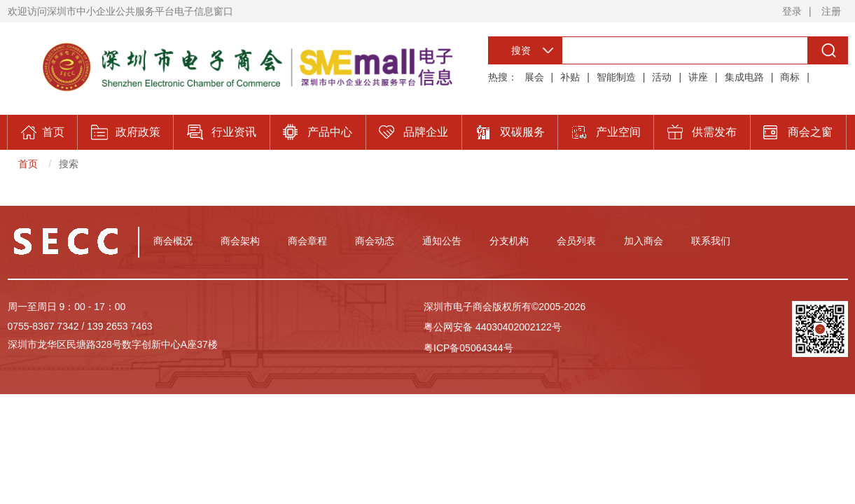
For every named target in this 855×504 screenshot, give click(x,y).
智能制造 (616, 77)
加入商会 (644, 241)
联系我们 (711, 241)
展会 (534, 77)
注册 (831, 11)
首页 (28, 164)
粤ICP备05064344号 (468, 348)
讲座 (698, 77)
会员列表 (576, 241)
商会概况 (173, 241)
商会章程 (307, 241)
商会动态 (375, 241)
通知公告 (442, 241)
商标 (790, 77)
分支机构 (509, 241)
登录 (792, 11)
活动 (662, 77)
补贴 (570, 77)
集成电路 (744, 77)
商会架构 (240, 241)
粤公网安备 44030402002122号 (493, 327)
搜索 (69, 164)
